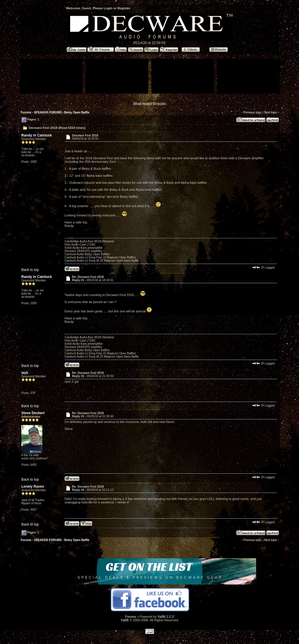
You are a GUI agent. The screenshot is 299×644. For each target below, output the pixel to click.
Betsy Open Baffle (77, 112)
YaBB (125, 620)
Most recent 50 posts (150, 104)
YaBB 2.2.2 (165, 617)
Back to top (30, 270)
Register (124, 8)
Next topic (270, 112)
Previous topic (252, 112)
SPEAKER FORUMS (48, 112)
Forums (26, 112)
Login (108, 8)
